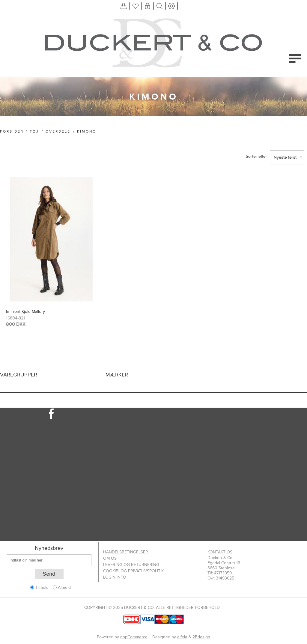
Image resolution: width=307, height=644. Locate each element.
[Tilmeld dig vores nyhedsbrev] (49, 560)
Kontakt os (220, 552)
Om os (110, 558)
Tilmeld (42, 587)
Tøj (34, 131)
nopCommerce (134, 637)
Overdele (58, 131)
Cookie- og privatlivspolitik (133, 571)
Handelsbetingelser (126, 552)
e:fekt (182, 637)
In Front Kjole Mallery (25, 312)
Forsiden (12, 131)
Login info (115, 577)
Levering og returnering (131, 565)
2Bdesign (201, 637)
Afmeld (64, 587)
